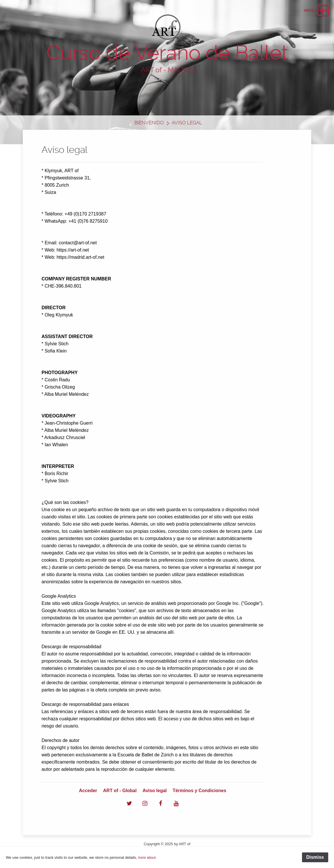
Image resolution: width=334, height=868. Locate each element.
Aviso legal (187, 123)
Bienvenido (149, 123)
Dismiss (315, 857)
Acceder (88, 791)
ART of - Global (120, 791)
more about (147, 858)
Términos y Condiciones (200, 791)
